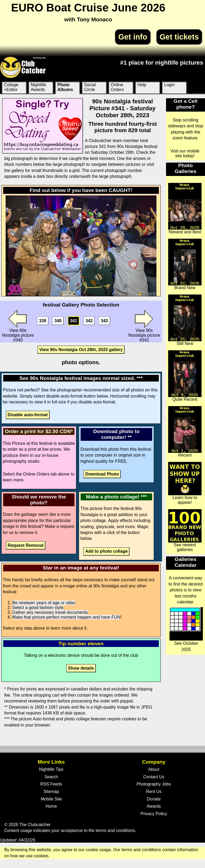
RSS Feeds (51, 784)
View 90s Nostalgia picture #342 (144, 326)
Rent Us (154, 792)
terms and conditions (115, 830)
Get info (133, 37)
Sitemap (51, 792)
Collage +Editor (11, 87)
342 (89, 321)
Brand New (185, 264)
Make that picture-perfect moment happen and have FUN (66, 617)
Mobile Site (51, 799)
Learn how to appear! (185, 483)
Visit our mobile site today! (185, 153)
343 (105, 321)
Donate (154, 799)
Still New (185, 320)
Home (51, 806)
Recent (185, 432)
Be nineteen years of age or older (44, 603)
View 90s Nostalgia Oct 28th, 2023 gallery (81, 350)
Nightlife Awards (38, 87)
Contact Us (154, 777)
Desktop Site (40, 58)
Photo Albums (65, 87)
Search (51, 777)
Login (169, 85)
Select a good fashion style (38, 608)
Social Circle (90, 87)
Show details (81, 668)
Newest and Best (185, 209)
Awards (154, 806)
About (154, 769)
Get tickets (179, 37)
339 (43, 321)
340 (58, 321)
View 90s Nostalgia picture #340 (18, 326)
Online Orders (117, 87)
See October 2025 (186, 629)
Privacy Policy (154, 814)
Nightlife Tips (51, 769)
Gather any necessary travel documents (50, 612)
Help (142, 85)
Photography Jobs (154, 784)
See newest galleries (185, 531)
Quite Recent (185, 376)
